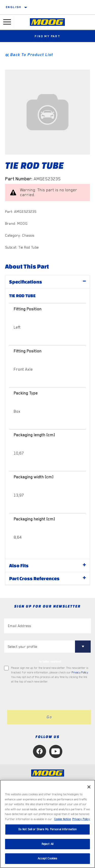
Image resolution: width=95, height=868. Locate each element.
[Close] (89, 787)
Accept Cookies (48, 858)
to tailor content (50, 662)
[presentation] (46, 697)
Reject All (48, 844)
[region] (48, 824)
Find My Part (48, 36)
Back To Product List (32, 55)
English (14, 7)
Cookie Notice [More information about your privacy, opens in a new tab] (63, 819)
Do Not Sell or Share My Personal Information (48, 829)
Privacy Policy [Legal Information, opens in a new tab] (81, 819)
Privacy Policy (80, 673)
